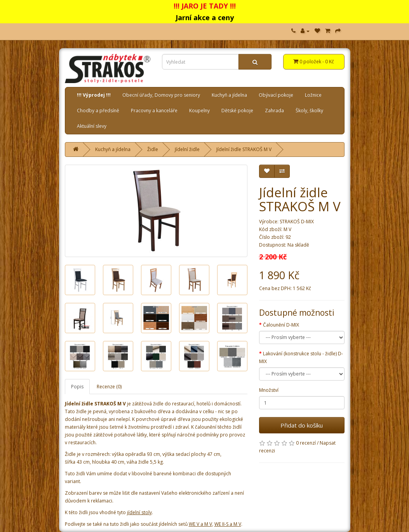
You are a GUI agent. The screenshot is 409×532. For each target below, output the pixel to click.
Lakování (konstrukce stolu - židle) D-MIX (301, 357)
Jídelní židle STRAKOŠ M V (244, 149)
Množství (269, 390)
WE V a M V (200, 524)
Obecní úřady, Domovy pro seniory (161, 95)
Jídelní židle (187, 149)
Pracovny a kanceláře (154, 110)
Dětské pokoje (237, 110)
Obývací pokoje (276, 95)
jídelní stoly (139, 512)
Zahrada (274, 110)
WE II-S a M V (228, 524)
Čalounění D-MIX (281, 325)
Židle (153, 149)
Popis (77, 387)
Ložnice (313, 95)
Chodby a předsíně (98, 110)
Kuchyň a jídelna (229, 95)
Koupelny (199, 110)
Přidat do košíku (302, 425)
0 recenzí (306, 443)
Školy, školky (309, 110)
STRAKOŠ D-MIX (297, 222)
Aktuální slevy (92, 126)
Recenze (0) (109, 387)
